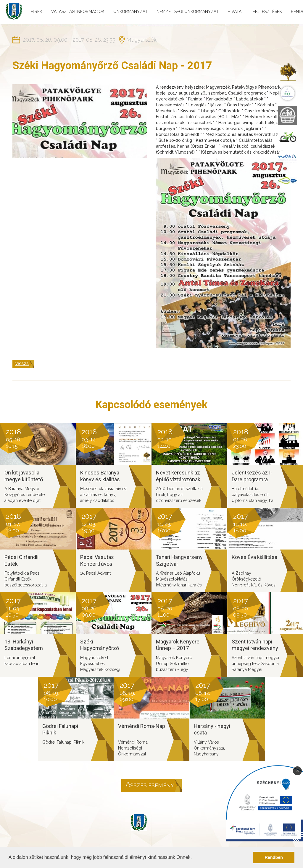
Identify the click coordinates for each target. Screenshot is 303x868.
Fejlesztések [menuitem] (267, 12)
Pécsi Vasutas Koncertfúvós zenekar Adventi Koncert (99, 567)
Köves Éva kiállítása (254, 557)
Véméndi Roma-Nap (142, 726)
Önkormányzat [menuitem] (130, 12)
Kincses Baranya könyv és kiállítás (100, 476)
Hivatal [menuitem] (236, 12)
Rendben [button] (274, 857)
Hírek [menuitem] (37, 12)
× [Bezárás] (298, 771)
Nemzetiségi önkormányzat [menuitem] (188, 12)
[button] (194, 858)
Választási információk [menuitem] (78, 12)
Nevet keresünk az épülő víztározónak (178, 476)
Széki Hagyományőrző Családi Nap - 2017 (102, 648)
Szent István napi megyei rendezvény (255, 645)
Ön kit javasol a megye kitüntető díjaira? (24, 479)
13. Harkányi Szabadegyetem (24, 645)
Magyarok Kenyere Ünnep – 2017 (178, 645)
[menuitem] (288, 71)
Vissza (22, 364)
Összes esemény (150, 785)
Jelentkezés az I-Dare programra (252, 476)
